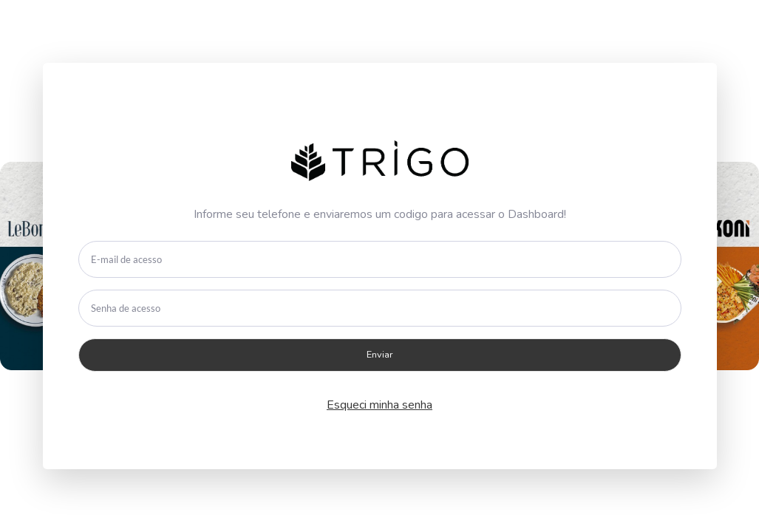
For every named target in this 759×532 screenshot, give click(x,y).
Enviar (380, 355)
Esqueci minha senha (379, 405)
